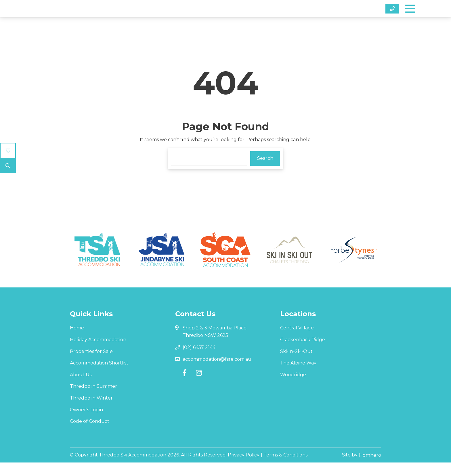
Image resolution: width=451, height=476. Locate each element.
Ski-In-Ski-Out (296, 366)
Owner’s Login (86, 424)
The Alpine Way (298, 378)
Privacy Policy (244, 469)
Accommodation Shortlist (99, 378)
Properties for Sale (91, 366)
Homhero (370, 469)
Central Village (297, 342)
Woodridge (293, 389)
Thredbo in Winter (91, 412)
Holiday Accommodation (98, 354)
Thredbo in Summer (93, 401)
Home (77, 342)
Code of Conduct (90, 436)
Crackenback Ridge (303, 354)
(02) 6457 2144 (199, 362)
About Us (81, 389)
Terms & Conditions (285, 469)
